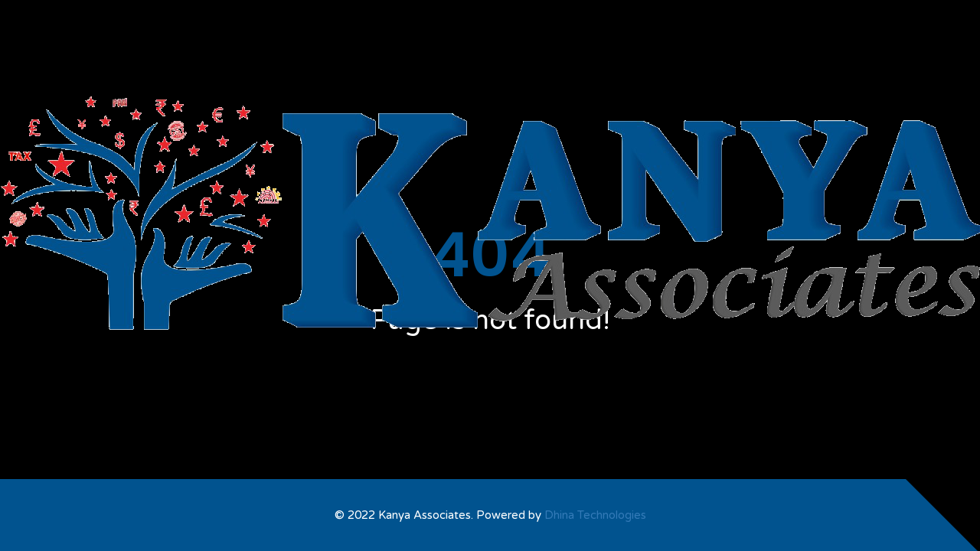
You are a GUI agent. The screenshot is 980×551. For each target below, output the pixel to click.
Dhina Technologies (595, 515)
